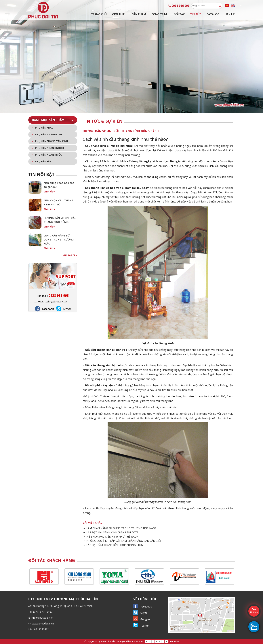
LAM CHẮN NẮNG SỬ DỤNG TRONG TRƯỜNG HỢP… (59, 239)
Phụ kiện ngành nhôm (48, 148)
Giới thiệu (119, 14)
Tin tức (196, 14)
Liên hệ (230, 14)
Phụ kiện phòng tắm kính (50, 141)
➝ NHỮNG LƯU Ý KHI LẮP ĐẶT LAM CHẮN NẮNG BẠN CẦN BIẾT (122, 541)
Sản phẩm (139, 14)
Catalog (213, 14)
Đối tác (179, 14)
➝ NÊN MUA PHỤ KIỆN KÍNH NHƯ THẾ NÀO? (110, 537)
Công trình (160, 14)
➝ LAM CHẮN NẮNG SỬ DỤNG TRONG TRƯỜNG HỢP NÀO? (119, 528)
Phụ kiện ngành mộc (47, 155)
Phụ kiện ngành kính (47, 134)
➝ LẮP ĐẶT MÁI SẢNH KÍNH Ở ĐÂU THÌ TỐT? (110, 532)
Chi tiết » (49, 192)
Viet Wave (137, 641)
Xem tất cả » (70, 255)
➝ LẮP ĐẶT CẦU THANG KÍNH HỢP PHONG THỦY (113, 545)
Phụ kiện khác (43, 128)
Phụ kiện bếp (41, 161)
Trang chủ (99, 14)
